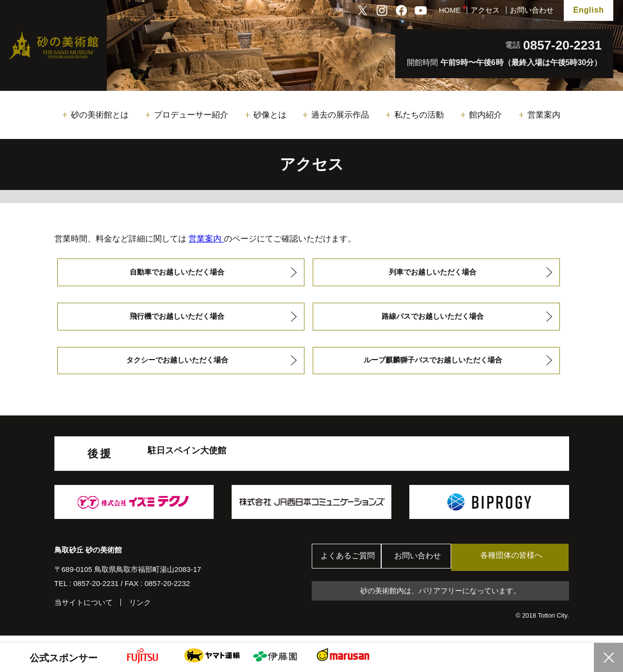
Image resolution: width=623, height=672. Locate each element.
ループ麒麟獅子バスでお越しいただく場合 (433, 366)
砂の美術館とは (100, 115)
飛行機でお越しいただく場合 (177, 319)
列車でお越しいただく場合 (433, 273)
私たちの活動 (419, 115)
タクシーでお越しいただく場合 (177, 366)
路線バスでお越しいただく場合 (433, 319)
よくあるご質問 (350, 564)
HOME (450, 10)
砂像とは (270, 115)
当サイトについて (84, 609)
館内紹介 (486, 115)
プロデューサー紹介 (191, 115)
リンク (140, 609)
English (588, 10)
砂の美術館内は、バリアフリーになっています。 (440, 598)
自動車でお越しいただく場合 (177, 273)
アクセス (485, 10)
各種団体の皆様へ (522, 563)
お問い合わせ (532, 10)
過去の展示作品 (340, 115)
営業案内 (544, 115)
